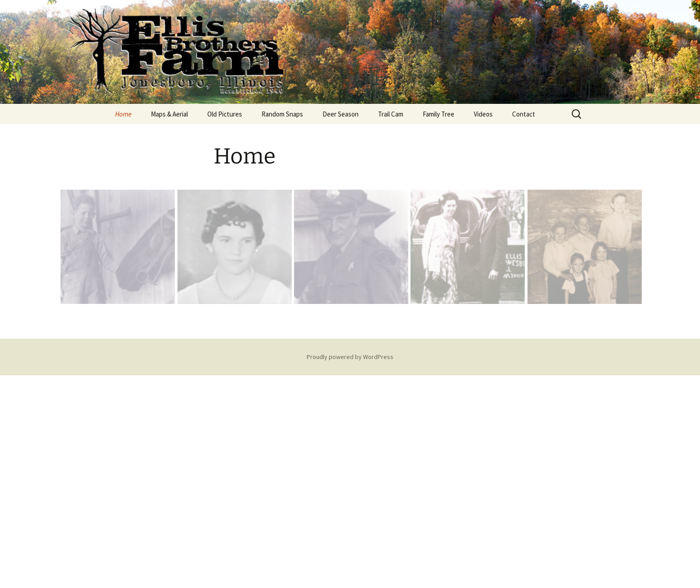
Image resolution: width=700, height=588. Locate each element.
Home (123, 114)
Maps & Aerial (169, 114)
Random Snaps (282, 114)
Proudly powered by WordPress (350, 357)
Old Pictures (225, 114)
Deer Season (341, 114)
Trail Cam (391, 114)
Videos (483, 114)
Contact (524, 114)
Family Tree (439, 114)
